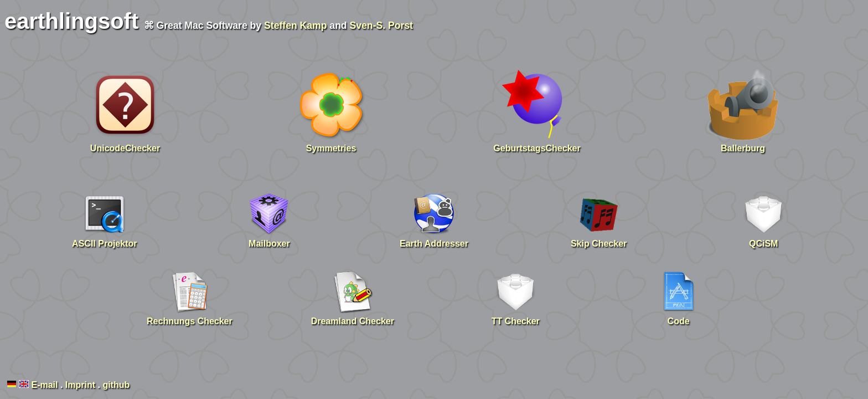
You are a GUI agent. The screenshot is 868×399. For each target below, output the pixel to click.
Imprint (80, 385)
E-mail (44, 385)
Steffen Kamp (295, 25)
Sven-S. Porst (381, 25)
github (116, 385)
